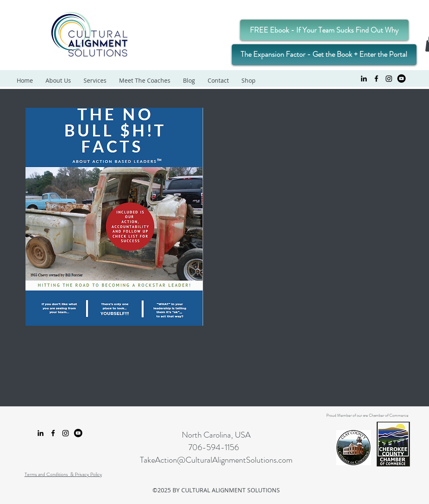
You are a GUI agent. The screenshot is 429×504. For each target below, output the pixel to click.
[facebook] (376, 79)
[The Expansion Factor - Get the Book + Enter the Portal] (324, 55)
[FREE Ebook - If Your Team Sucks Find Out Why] (324, 30)
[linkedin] (364, 79)
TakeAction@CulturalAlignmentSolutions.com (216, 460)
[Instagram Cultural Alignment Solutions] (389, 79)
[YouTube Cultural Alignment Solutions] (401, 79)
